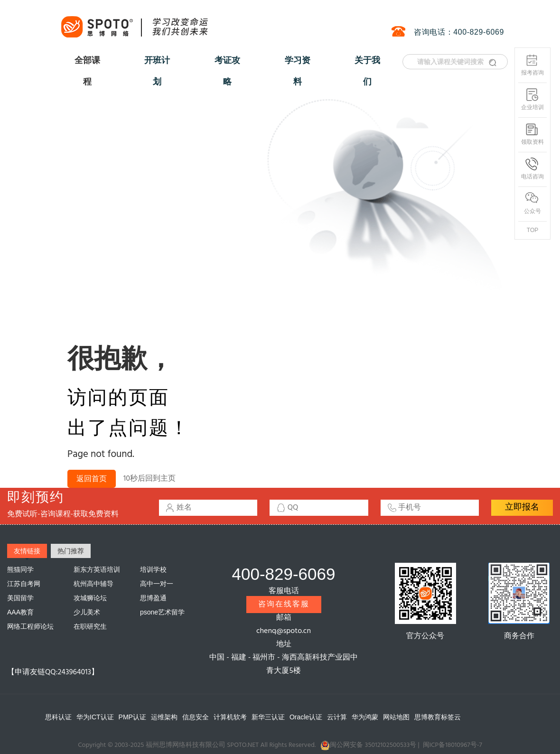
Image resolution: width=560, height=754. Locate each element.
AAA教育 (20, 612)
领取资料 (532, 134)
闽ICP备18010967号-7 (453, 745)
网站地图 (396, 717)
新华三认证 (268, 717)
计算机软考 (230, 717)
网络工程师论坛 (30, 626)
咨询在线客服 (284, 605)
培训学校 (153, 569)
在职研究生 (90, 626)
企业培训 (532, 99)
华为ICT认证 (95, 717)
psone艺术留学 (162, 612)
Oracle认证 (306, 717)
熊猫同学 (20, 569)
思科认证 (58, 717)
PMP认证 (132, 717)
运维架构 (164, 717)
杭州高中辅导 (93, 584)
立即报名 (522, 507)
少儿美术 (87, 612)
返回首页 (92, 479)
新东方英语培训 (97, 569)
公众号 (532, 203)
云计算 (337, 717)
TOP (532, 230)
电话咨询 (532, 169)
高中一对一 (157, 584)
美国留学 (20, 598)
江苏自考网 (24, 584)
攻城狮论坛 (90, 598)
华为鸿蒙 (365, 717)
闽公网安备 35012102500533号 (368, 745)
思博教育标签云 (438, 717)
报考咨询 (532, 65)
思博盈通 (153, 598)
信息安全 (196, 717)
